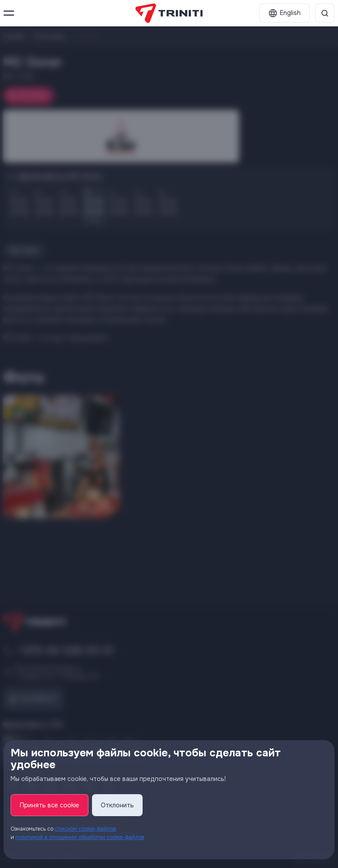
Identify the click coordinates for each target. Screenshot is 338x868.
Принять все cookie (50, 805)
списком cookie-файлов (85, 829)
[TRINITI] (169, 13)
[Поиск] (325, 13)
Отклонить (117, 805)
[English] (285, 13)
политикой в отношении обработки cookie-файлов (80, 837)
